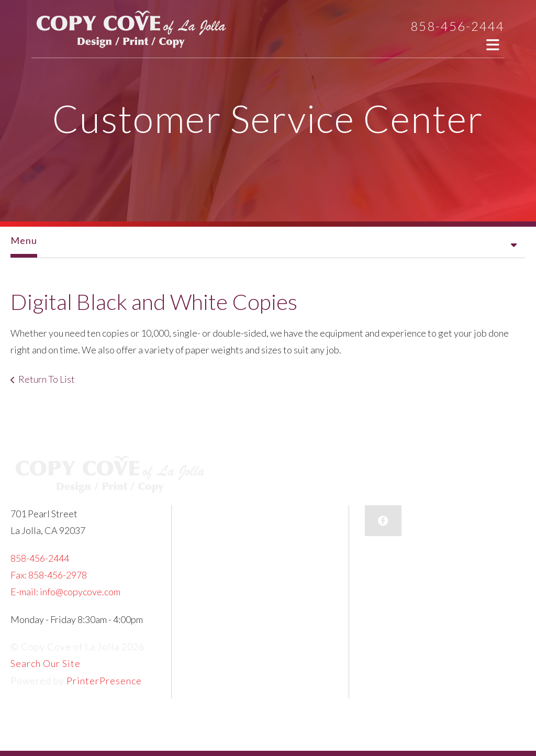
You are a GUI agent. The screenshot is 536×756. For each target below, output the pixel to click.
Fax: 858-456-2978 (49, 575)
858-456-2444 (457, 26)
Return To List (47, 379)
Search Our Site (46, 663)
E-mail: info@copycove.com (65, 592)
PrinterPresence (104, 681)
